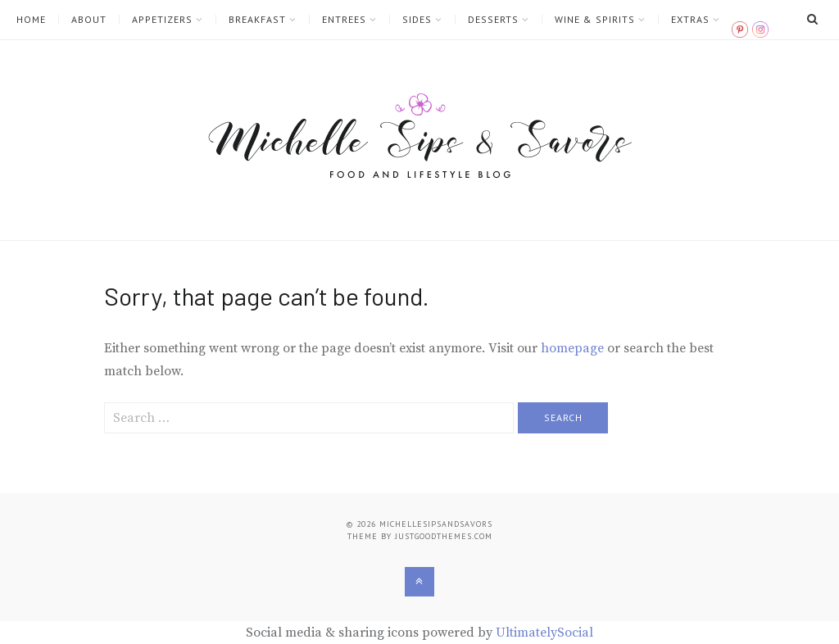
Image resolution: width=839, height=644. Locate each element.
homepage (572, 348)
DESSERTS (493, 20)
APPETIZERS (162, 20)
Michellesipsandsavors (436, 524)
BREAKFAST (257, 20)
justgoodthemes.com (444, 536)
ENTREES (344, 20)
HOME (31, 20)
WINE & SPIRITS (595, 20)
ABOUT (89, 20)
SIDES (417, 20)
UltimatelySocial (544, 633)
